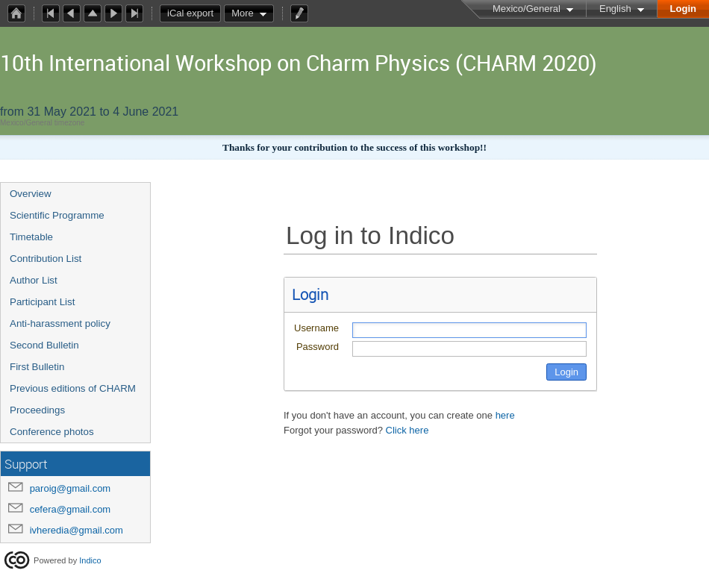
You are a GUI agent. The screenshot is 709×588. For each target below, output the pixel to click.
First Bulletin (37, 367)
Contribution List (46, 259)
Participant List (42, 302)
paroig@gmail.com (71, 488)
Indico (90, 560)
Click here (407, 430)
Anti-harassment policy (60, 323)
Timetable (31, 237)
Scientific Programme (57, 215)
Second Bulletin (44, 345)
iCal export (194, 13)
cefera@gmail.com (71, 509)
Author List (34, 280)
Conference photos (52, 432)
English (615, 9)
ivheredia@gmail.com (76, 530)
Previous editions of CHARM (73, 388)
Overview (31, 194)
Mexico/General (527, 9)
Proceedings (37, 410)
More (243, 13)
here (505, 415)
